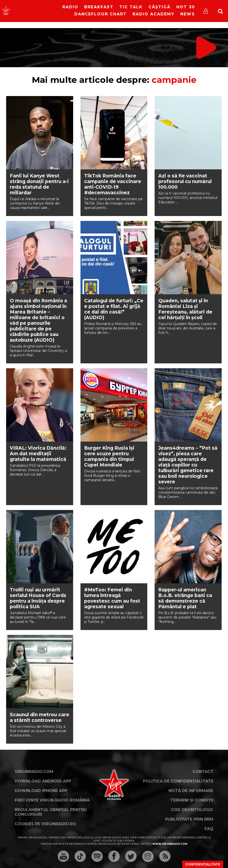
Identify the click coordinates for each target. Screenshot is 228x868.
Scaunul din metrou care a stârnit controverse (40, 717)
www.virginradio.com (170, 844)
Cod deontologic (192, 810)
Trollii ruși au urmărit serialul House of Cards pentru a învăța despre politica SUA (38, 598)
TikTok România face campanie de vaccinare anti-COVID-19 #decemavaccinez (113, 184)
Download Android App (43, 781)
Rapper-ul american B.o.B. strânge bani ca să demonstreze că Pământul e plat (185, 598)
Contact (203, 772)
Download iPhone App (41, 791)
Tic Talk (131, 7)
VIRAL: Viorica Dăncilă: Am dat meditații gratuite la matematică (38, 454)
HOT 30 (186, 7)
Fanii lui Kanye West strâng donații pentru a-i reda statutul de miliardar (39, 184)
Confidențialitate (203, 864)
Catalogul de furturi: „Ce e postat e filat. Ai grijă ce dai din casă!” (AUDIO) (114, 309)
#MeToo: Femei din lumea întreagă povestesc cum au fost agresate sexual (112, 598)
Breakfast (99, 7)
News (188, 14)
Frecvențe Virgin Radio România (52, 800)
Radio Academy (154, 14)
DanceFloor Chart (101, 14)
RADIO (70, 7)
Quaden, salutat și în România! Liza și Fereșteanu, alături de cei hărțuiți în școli (185, 309)
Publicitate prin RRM (189, 819)
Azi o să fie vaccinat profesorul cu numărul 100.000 (185, 181)
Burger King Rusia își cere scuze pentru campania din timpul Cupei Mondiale (109, 456)
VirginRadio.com (34, 772)
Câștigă (160, 7)
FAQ (209, 829)
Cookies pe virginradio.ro (45, 824)
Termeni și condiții (192, 800)
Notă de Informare (191, 791)
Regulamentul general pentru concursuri (51, 812)
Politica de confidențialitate (178, 781)
